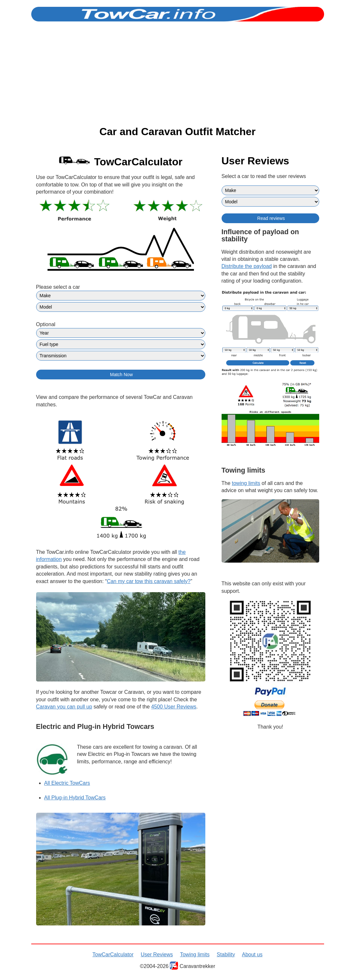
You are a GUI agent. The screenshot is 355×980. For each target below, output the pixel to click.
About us (252, 955)
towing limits (246, 483)
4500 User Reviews (174, 707)
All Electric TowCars (67, 783)
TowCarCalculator (113, 955)
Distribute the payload (247, 266)
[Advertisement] (177, 74)
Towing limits (195, 955)
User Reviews (157, 955)
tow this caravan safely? (149, 581)
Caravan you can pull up (64, 707)
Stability (226, 955)
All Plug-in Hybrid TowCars (75, 798)
